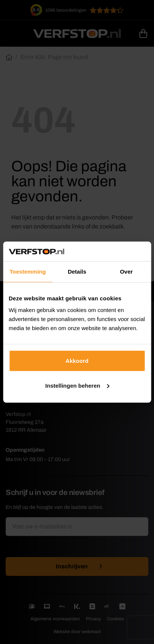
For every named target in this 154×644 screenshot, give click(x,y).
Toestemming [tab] (27, 272)
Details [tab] (77, 272)
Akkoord (77, 361)
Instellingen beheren (77, 386)
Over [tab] (126, 272)
